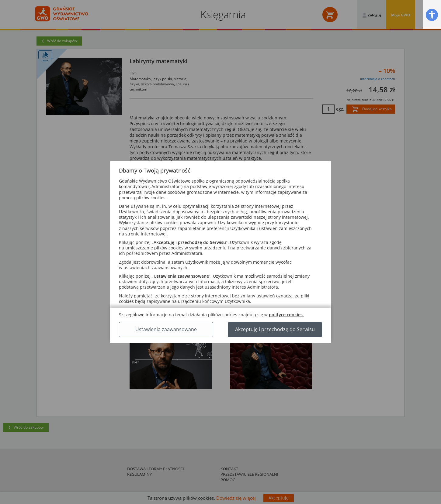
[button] (432, 15)
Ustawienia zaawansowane (166, 329)
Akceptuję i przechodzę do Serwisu (275, 329)
